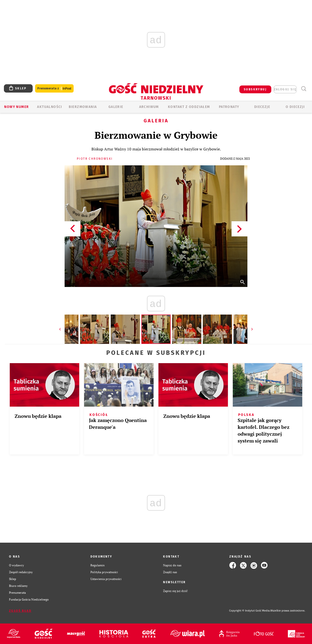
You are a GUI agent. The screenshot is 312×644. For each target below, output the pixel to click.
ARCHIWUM (149, 107)
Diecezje (262, 107)
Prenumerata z (54, 89)
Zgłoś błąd (20, 611)
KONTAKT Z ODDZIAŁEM (189, 107)
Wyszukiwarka (304, 89)
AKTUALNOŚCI (49, 107)
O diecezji (295, 107)
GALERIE (116, 107)
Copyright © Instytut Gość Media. (250, 611)
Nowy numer (16, 107)
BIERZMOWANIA (83, 107)
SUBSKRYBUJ (255, 89)
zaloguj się (285, 89)
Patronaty (229, 107)
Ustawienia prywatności (106, 579)
